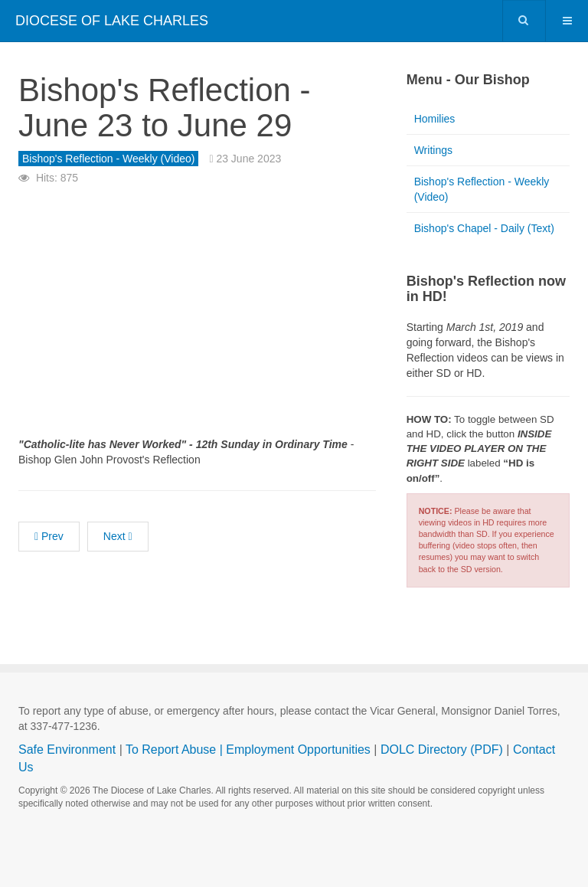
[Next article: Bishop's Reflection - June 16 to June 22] (118, 537)
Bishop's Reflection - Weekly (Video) (482, 189)
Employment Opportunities (298, 750)
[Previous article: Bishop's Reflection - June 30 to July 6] (49, 537)
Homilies (435, 119)
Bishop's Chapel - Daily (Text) (484, 228)
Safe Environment (67, 750)
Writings (433, 150)
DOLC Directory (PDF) (442, 750)
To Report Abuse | (176, 750)
